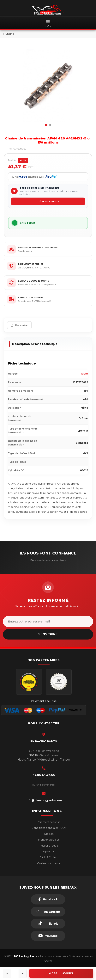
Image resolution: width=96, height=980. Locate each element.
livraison (48, 834)
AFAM (85, 374)
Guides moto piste (48, 863)
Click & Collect (48, 857)
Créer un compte (48, 202)
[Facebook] (48, 899)
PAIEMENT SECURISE (31, 264)
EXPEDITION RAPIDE (31, 297)
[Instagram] (48, 912)
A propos (48, 851)
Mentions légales (48, 840)
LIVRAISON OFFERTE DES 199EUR (38, 248)
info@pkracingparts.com (44, 800)
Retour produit (48, 846)
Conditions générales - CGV (48, 828)
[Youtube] (48, 936)
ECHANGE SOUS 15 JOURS (33, 281)
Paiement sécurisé (48, 822)
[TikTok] (48, 924)
